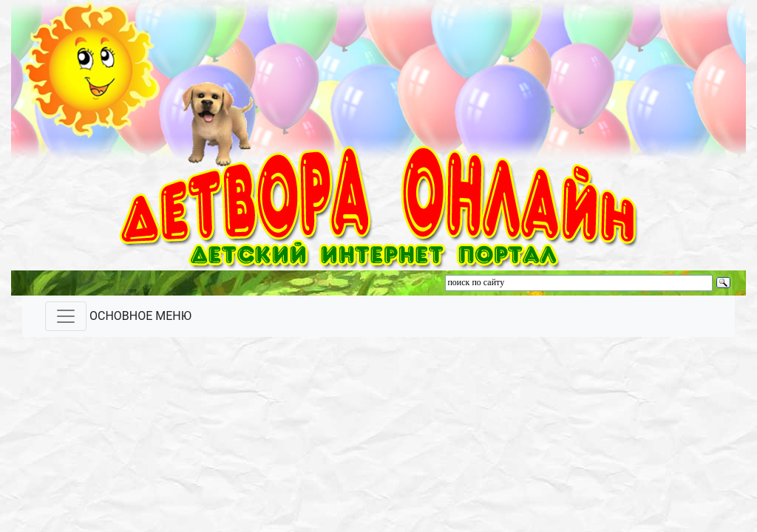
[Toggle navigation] (66, 316)
